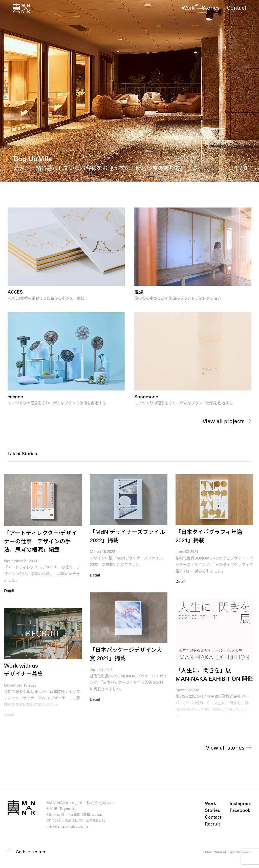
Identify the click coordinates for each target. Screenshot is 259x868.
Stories (211, 7)
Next (246, 419)
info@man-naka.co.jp (68, 828)
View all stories (225, 748)
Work (188, 7)
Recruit (212, 825)
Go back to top (31, 854)
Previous (13, 419)
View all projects (223, 421)
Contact (237, 7)
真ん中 (21, 8)
